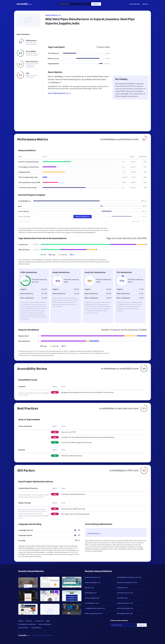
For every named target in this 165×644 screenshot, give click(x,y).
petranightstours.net (125, 613)
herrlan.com (89, 588)
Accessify (24, 4)
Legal (48, 621)
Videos (21, 621)
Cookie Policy (36, 628)
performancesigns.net (125, 608)
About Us (145, 4)
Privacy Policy (23, 628)
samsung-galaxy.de (92, 598)
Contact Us (39, 621)
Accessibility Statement (27, 624)
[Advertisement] (97, 36)
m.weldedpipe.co (53, 15)
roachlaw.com (122, 598)
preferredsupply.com (93, 582)
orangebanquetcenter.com (95, 608)
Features (29, 621)
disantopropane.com (93, 577)
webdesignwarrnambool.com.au (129, 577)
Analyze (96, 4)
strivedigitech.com (92, 603)
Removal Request (45, 624)
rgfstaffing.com (91, 593)
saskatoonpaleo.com (125, 603)
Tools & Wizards (135, 4)
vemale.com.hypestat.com (127, 582)
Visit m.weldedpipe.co (59, 93)
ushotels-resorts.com (125, 593)
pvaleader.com (122, 588)
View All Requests (83, 217)
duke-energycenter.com (94, 613)
